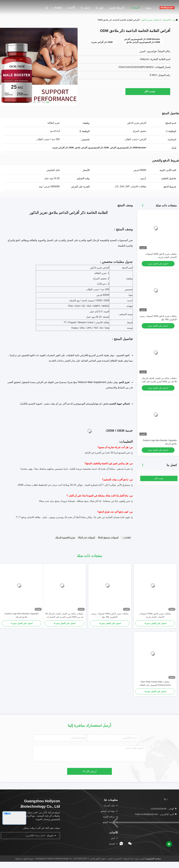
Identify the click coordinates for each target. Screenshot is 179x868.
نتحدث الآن (148, 91)
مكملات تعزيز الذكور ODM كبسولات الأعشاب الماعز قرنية (155, 615)
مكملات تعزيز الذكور (151, 20)
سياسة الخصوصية (153, 859)
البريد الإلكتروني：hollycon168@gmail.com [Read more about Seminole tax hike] (156, 814)
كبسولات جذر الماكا (87, 538)
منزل (148, 8)
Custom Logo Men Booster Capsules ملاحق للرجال (22, 615)
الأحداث (71, 8)
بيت (174, 20)
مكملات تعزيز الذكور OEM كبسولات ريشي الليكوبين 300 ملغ (110, 615)
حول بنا (100, 8)
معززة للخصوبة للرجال (65, 538)
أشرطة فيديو (117, 8)
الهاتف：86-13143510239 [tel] (164, 809)
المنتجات (135, 8)
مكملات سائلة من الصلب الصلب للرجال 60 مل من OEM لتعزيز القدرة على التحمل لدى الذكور (158, 381)
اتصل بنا (85, 8)
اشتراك (51, 836)
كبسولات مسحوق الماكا (108, 538)
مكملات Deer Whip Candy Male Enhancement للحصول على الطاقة (155, 683)
